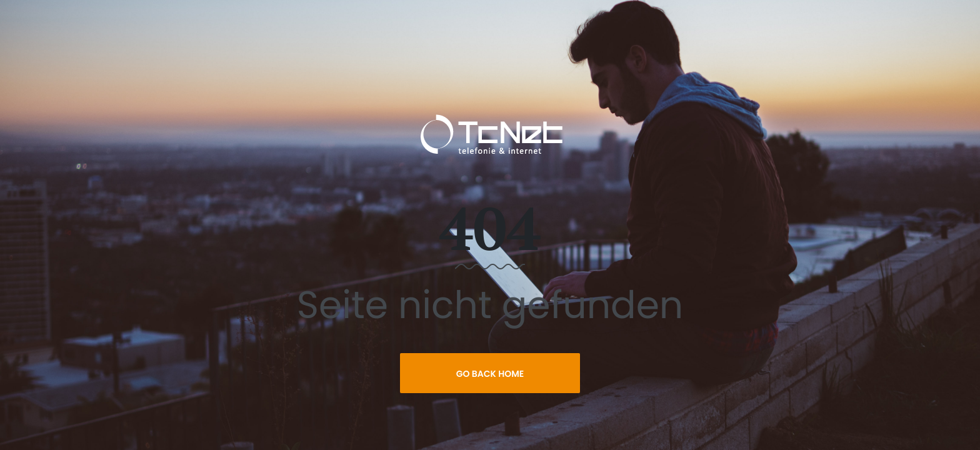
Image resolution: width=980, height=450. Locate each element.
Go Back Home (490, 374)
